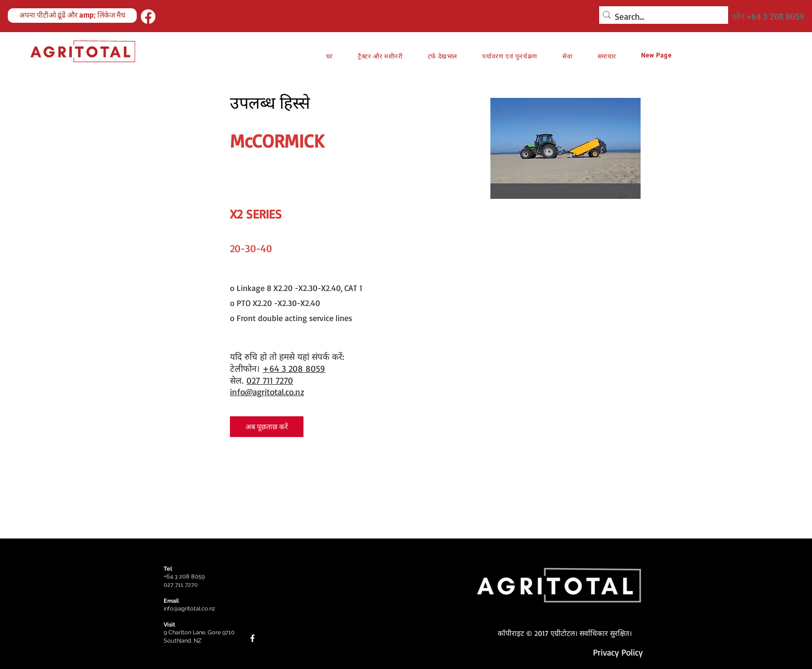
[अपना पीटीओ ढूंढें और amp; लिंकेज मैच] (72, 16)
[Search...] (661, 17)
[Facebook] (148, 17)
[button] (510, 56)
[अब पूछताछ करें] (267, 427)
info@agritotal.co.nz (267, 392)
